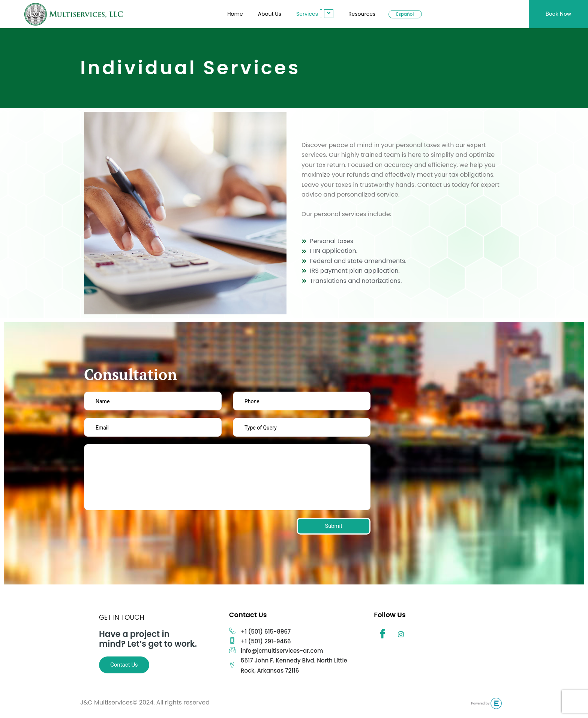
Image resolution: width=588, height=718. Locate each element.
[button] (321, 14)
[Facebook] (382, 635)
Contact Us (124, 665)
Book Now (558, 14)
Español (405, 14)
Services (315, 14)
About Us (270, 14)
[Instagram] (401, 635)
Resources (362, 14)
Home (235, 14)
